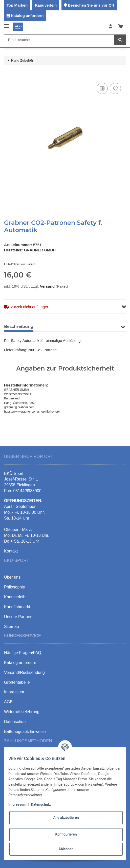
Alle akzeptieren (66, 818)
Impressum (17, 804)
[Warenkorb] (121, 27)
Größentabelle (17, 682)
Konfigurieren (66, 834)
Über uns (12, 577)
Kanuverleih (46, 5)
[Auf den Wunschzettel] (115, 88)
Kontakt (11, 551)
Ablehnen (66, 849)
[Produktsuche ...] (59, 40)
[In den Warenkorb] (8, 74)
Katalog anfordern (27, 16)
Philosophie (15, 587)
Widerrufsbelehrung (22, 712)
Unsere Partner (18, 617)
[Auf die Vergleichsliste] (102, 88)
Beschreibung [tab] (19, 327)
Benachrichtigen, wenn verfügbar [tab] (77, 327)
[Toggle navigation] (7, 24)
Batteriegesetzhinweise (25, 732)
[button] (111, 27)
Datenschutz (41, 804)
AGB (8, 702)
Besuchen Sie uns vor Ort (91, 5)
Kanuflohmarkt (17, 607)
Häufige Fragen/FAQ (23, 653)
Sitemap (12, 627)
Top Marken (17, 5)
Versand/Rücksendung (24, 672)
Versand (48, 286)
